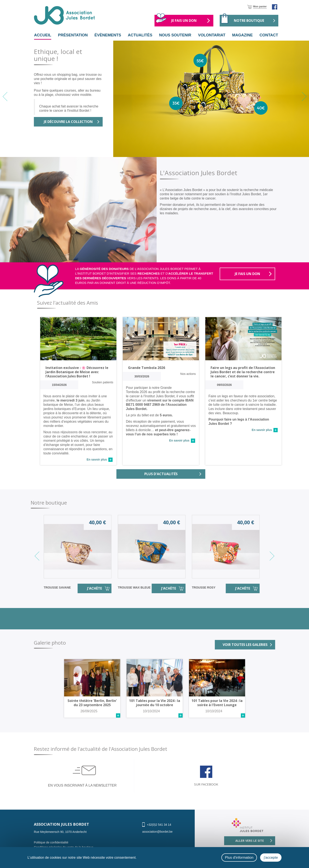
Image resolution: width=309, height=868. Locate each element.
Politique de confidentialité (51, 846)
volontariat (212, 35)
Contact (267, 35)
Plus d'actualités (161, 474)
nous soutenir (176, 35)
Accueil (44, 35)
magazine (242, 35)
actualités (140, 35)
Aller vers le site (250, 844)
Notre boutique (249, 21)
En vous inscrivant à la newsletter (82, 788)
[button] (304, 96)
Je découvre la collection (68, 122)
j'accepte (271, 858)
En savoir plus (97, 460)
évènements (109, 35)
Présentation (74, 35)
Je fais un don (184, 21)
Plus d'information (239, 858)
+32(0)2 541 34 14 (159, 828)
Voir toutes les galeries (245, 645)
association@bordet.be (157, 835)
